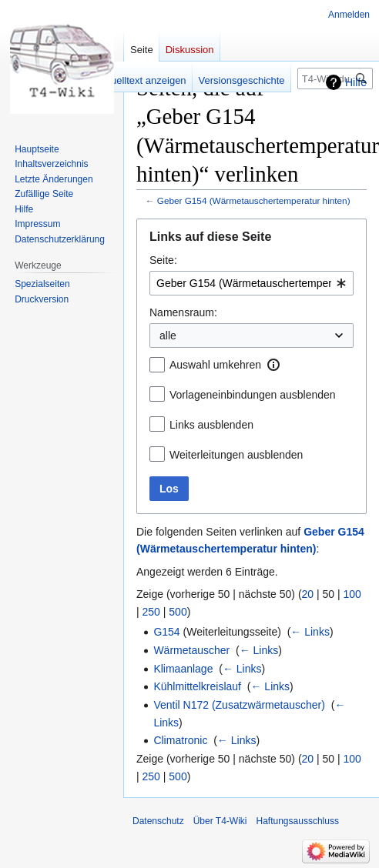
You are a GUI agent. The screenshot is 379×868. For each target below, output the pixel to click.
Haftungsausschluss (298, 821)
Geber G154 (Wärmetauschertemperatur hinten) (254, 200)
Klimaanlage (183, 669)
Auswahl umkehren (215, 365)
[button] (273, 365)
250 (151, 612)
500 (178, 612)
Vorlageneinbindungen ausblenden (253, 395)
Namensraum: (183, 312)
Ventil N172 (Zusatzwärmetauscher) (239, 705)
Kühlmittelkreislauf (197, 686)
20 (308, 594)
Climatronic (180, 740)
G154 (166, 632)
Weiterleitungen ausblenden (236, 455)
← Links (310, 632)
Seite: (163, 260)
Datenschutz (158, 821)
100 (352, 594)
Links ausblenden (211, 425)
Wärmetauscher (191, 650)
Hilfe (356, 82)
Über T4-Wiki (220, 821)
